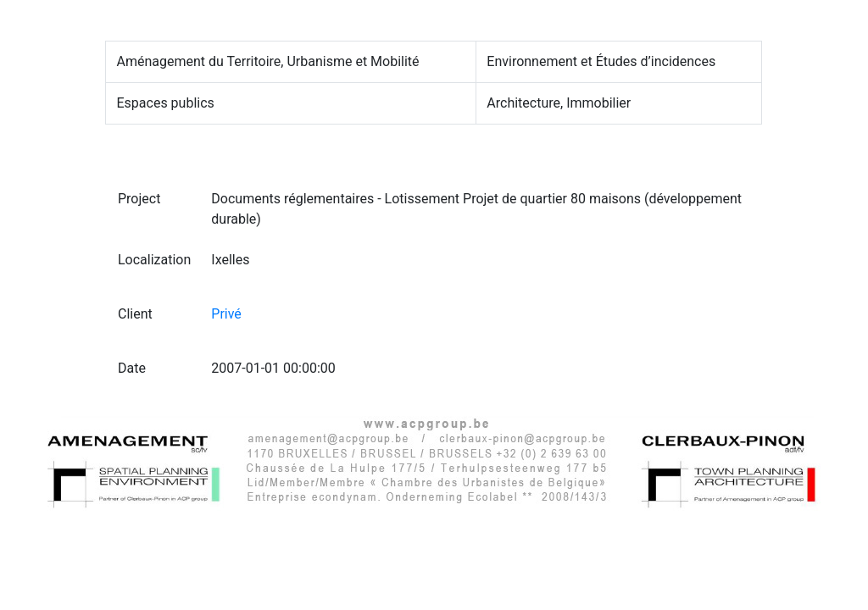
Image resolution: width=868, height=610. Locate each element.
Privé (226, 314)
